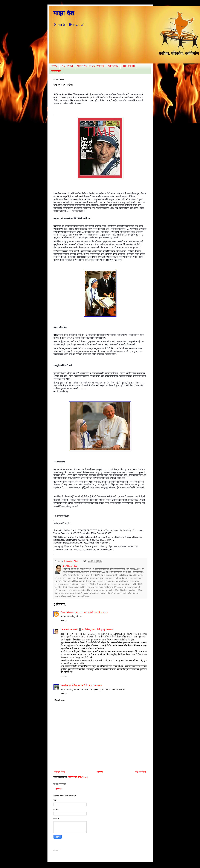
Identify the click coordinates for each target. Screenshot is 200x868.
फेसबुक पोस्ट (113, 66)
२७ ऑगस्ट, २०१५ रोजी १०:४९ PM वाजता (91, 612)
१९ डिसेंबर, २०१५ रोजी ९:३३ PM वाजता (98, 630)
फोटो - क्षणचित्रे (129, 66)
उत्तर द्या (64, 620)
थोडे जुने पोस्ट (140, 772)
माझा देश (64, 13)
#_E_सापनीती (67, 66)
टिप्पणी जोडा (60, 700)
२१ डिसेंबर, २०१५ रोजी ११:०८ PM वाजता (85, 685)
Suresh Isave (67, 612)
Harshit (64, 685)
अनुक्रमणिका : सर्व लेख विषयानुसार (91, 66)
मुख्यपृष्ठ (54, 66)
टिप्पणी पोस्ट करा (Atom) (78, 777)
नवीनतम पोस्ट (60, 772)
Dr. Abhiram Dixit (69, 630)
